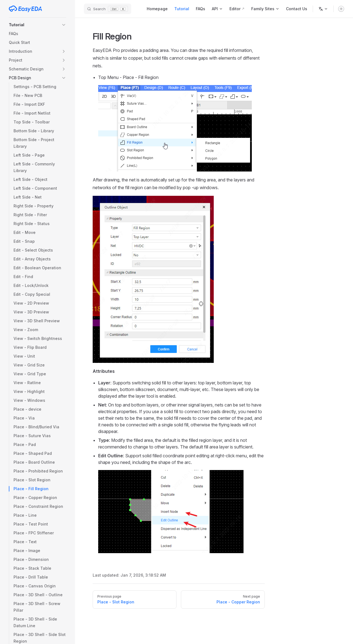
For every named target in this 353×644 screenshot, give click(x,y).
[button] (38, 25)
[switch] (341, 9)
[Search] (108, 9)
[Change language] (323, 9)
